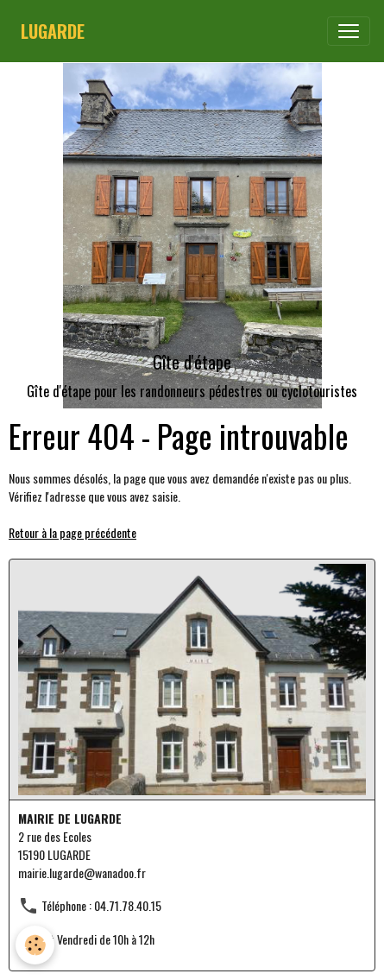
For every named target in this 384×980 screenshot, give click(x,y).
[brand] (53, 31)
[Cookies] (35, 945)
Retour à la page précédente (72, 532)
